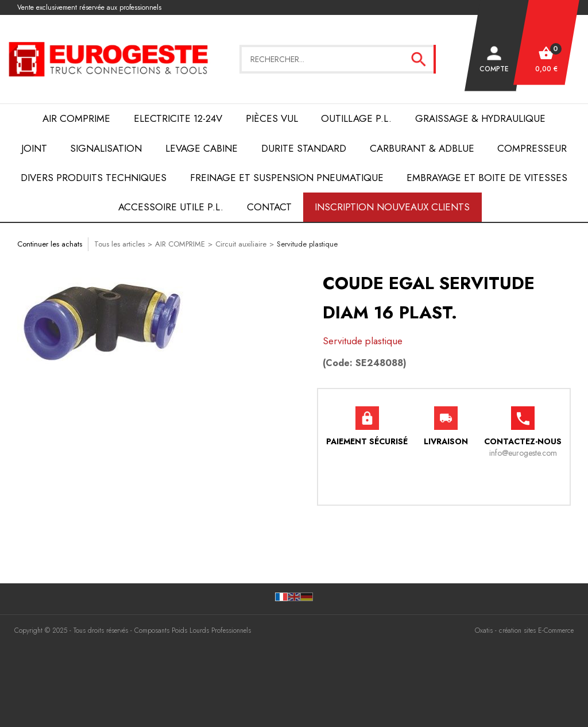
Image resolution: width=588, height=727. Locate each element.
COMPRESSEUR (532, 148)
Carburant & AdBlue (422, 148)
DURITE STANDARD (304, 148)
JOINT (34, 148)
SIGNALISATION (106, 148)
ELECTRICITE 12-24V (178, 118)
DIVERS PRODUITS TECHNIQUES (94, 178)
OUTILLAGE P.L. (356, 118)
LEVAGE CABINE (202, 148)
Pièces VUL (272, 118)
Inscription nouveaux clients (392, 207)
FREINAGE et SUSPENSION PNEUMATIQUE (287, 178)
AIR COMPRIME (76, 118)
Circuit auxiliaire (241, 244)
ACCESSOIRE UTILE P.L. (171, 207)
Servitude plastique (307, 244)
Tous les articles (119, 244)
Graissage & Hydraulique (480, 118)
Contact (269, 207)
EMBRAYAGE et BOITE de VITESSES (487, 178)
